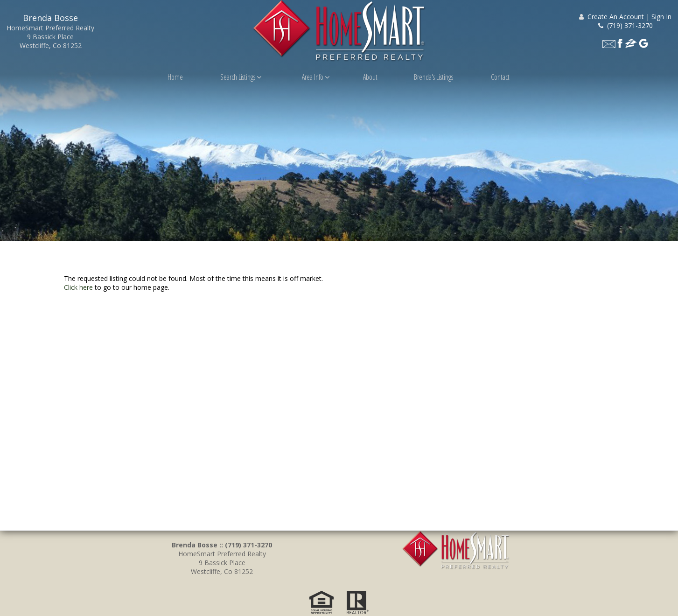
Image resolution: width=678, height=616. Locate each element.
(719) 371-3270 (626, 25)
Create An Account (616, 17)
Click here (78, 289)
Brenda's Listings (433, 77)
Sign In (661, 17)
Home (175, 77)
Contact (500, 77)
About (370, 77)
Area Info (316, 77)
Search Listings (241, 77)
